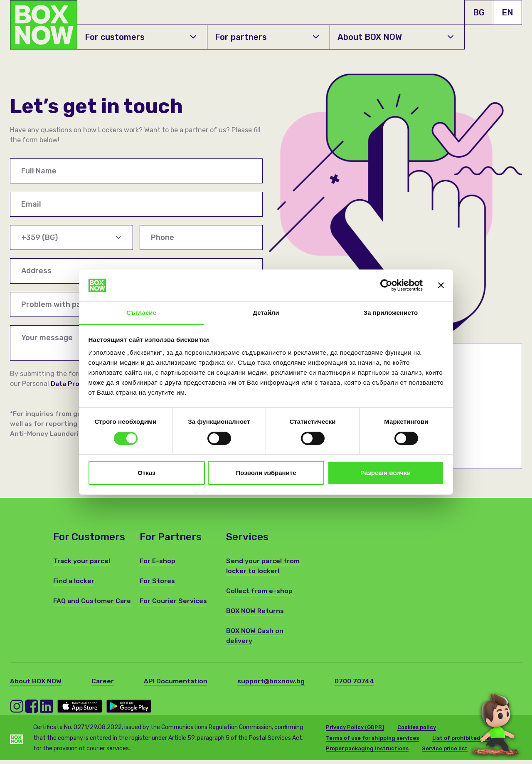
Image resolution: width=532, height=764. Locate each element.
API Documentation (177, 685)
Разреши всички (385, 473)
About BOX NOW (395, 37)
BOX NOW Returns (255, 614)
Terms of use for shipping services (373, 742)
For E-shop (158, 565)
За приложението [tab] (391, 313)
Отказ (147, 473)
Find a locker (74, 585)
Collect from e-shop (259, 595)
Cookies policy (417, 731)
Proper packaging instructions (369, 752)
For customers (140, 37)
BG (479, 12)
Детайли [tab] (266, 313)
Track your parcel (82, 565)
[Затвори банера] (441, 285)
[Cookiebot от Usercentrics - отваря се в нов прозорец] (386, 285)
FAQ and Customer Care (92, 605)
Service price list (448, 752)
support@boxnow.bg (272, 685)
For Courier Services (173, 605)
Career (103, 685)
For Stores (157, 585)
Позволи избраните (266, 473)
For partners (267, 37)
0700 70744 (356, 685)
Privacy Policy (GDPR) (355, 731)
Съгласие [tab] (141, 313)
